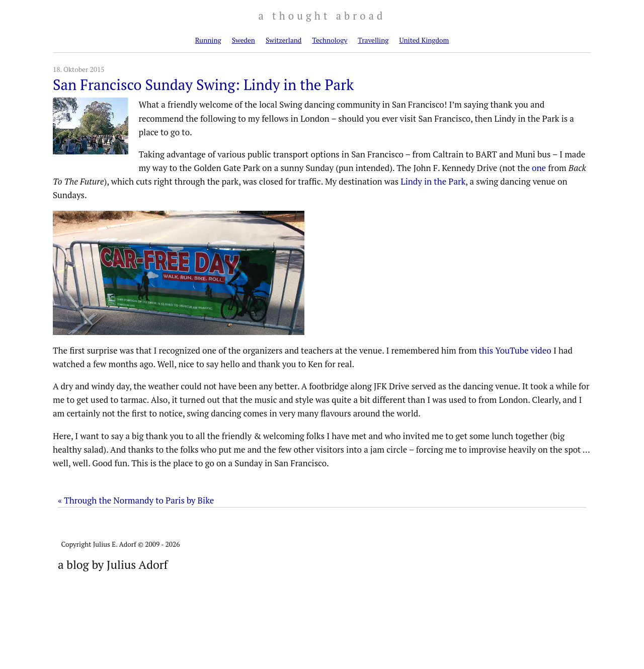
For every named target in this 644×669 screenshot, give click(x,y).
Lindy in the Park (433, 181)
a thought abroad (322, 16)
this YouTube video (515, 350)
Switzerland (284, 40)
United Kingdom (424, 40)
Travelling (373, 40)
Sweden (244, 40)
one (539, 168)
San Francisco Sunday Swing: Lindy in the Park (203, 85)
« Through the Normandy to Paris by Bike (136, 500)
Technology (330, 40)
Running (208, 40)
